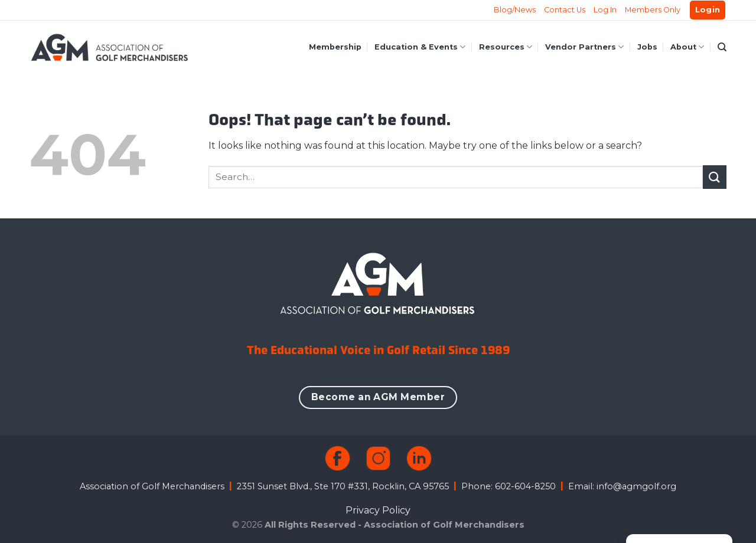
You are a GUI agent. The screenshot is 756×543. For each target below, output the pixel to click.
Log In (605, 10)
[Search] (722, 47)
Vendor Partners (584, 47)
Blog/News (515, 10)
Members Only (653, 10)
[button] (708, 10)
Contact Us (565, 10)
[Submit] (715, 177)
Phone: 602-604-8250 (509, 486)
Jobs (647, 47)
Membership (335, 47)
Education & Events (420, 47)
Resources (506, 47)
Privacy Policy (378, 510)
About (687, 47)
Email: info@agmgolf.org (622, 486)
